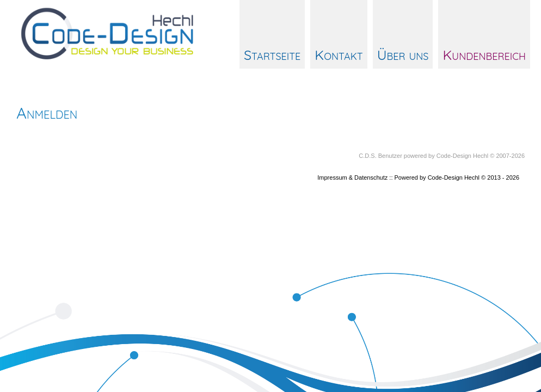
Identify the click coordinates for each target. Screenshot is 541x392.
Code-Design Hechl (462, 156)
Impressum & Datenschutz (352, 177)
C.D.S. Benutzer (380, 156)
